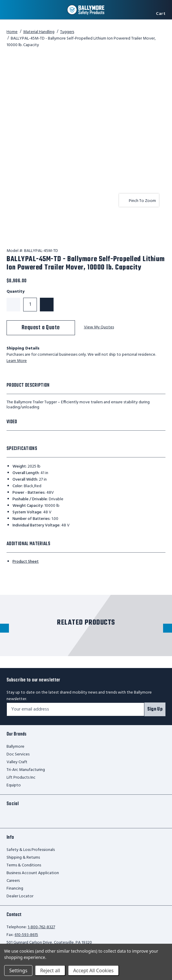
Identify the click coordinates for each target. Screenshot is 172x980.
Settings (18, 970)
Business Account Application (33, 873)
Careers (13, 881)
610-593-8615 (26, 935)
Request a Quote (41, 328)
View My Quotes (99, 328)
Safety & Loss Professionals (31, 850)
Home (12, 32)
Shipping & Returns (23, 858)
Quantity (15, 292)
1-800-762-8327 (41, 927)
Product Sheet (26, 562)
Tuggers (67, 32)
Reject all (50, 970)
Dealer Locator (20, 896)
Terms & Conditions (24, 865)
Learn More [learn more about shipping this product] (17, 361)
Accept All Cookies (93, 970)
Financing (15, 889)
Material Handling (39, 32)
